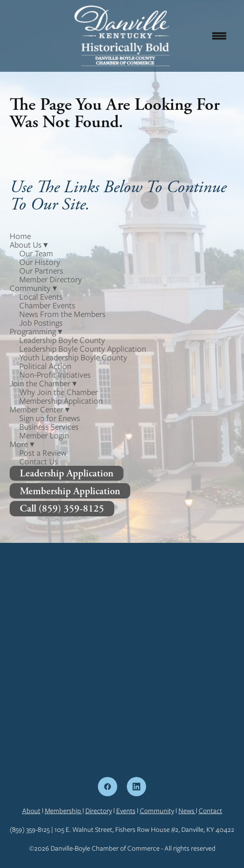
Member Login (44, 435)
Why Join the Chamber (59, 392)
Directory (99, 811)
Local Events (41, 297)
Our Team (36, 253)
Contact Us (39, 461)
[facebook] (108, 787)
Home (20, 236)
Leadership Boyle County (62, 340)
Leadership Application (67, 473)
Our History (40, 262)
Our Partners (41, 271)
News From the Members (62, 314)
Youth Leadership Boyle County (73, 357)
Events (126, 811)
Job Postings (41, 323)
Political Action (45, 366)
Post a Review (43, 453)
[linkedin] (136, 787)
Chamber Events (47, 305)
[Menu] (219, 36)
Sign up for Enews (50, 418)
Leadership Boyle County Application (83, 349)
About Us (29, 245)
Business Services (49, 427)
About (31, 811)
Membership (64, 811)
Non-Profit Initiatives (55, 375)
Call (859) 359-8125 (62, 508)
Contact (210, 811)
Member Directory (51, 279)
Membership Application (61, 401)
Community (157, 811)
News (187, 811)
